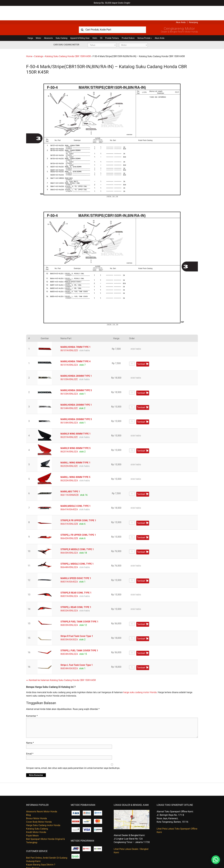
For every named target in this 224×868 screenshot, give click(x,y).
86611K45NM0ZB (69, 480)
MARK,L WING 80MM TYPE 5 (75, 462)
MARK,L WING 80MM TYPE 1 (75, 448)
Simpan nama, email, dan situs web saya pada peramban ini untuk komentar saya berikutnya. (73, 754)
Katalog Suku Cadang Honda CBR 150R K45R (68, 42)
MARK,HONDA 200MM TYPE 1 (76, 390)
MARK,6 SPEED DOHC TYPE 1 (76, 564)
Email (30, 739)
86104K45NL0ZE (69, 394)
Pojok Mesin (32, 821)
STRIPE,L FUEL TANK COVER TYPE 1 (79, 636)
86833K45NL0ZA (69, 610)
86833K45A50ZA (69, 625)
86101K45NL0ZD (69, 336)
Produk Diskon (128, 24)
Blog (28, 801)
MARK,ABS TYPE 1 (70, 477)
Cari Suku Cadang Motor (66, 30)
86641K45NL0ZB (69, 509)
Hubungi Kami (33, 847)
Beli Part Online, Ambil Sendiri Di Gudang (47, 843)
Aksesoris (48, 24)
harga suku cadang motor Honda (140, 678)
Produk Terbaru (112, 24)
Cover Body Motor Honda (39, 807)
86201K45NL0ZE (69, 423)
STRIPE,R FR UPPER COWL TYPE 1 (78, 506)
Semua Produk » (145, 24)
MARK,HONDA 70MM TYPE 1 (75, 332)
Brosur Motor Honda (36, 804)
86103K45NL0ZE (69, 365)
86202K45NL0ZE (69, 451)
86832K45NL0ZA (69, 596)
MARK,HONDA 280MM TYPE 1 (76, 361)
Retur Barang (33, 854)
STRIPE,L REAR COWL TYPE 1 (76, 593)
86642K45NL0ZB (69, 524)
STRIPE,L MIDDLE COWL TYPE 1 (77, 549)
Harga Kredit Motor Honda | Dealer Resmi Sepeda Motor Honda (47, 15)
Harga (30, 24)
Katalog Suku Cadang (37, 814)
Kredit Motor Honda (36, 818)
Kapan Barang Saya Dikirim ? (41, 850)
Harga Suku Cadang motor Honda (43, 811)
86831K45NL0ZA (69, 582)
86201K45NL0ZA (69, 437)
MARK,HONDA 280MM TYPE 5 (76, 376)
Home (29, 42)
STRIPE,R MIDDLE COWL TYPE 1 (77, 535)
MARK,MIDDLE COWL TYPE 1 (75, 491)
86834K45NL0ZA (69, 639)
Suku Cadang (62, 24)
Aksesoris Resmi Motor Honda (42, 797)
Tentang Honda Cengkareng (40, 857)
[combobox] (112, 15)
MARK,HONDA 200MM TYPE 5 (76, 405)
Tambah (143, 349)
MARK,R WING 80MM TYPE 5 (75, 434)
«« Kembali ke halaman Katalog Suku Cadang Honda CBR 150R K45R (61, 666)
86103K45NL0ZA (69, 379)
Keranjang (193, 8)
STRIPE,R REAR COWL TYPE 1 (76, 578)
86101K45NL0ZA (69, 350)
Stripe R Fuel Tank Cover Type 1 (77, 621)
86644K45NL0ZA (69, 553)
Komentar (32, 701)
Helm (95, 24)
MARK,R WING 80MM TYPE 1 (75, 419)
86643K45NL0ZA (69, 538)
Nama (30, 728)
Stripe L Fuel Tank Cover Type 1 (77, 650)
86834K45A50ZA (69, 654)
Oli (101, 24)
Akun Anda (181, 8)
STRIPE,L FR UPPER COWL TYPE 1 (78, 520)
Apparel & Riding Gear (80, 24)
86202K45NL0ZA (69, 466)
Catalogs (39, 42)
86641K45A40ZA (69, 495)
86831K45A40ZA (69, 567)
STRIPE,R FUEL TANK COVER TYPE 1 (79, 607)
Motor (38, 24)
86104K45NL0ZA (69, 408)
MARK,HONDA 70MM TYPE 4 (75, 347)
